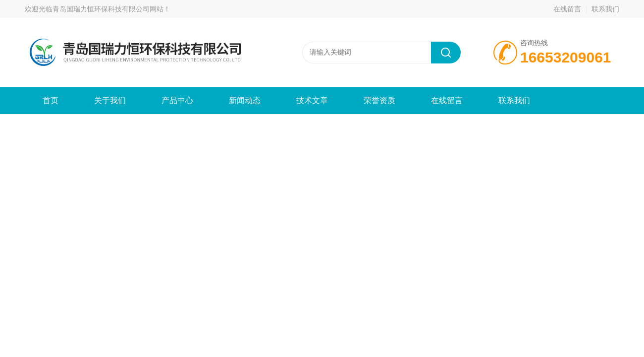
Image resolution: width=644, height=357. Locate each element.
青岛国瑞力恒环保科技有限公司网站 (108, 9)
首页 (51, 100)
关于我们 (110, 100)
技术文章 (312, 100)
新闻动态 (245, 100)
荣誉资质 (379, 100)
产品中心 (177, 100)
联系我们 (605, 9)
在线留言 (567, 9)
